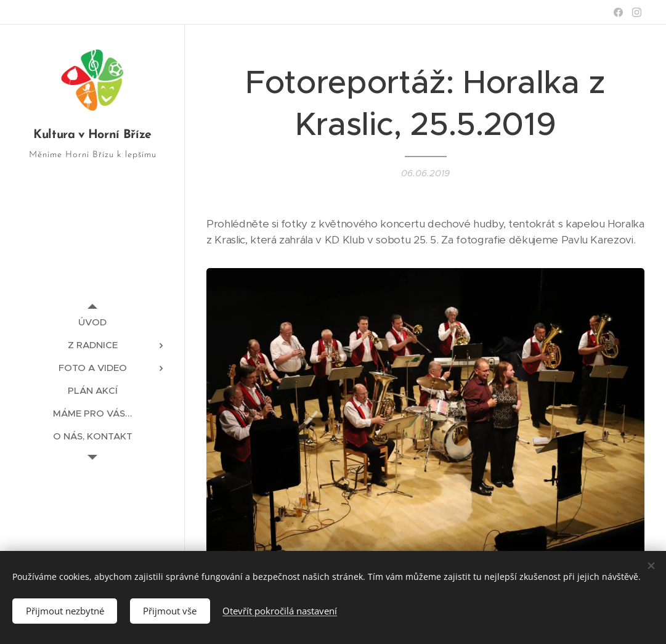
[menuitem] (92, 322)
